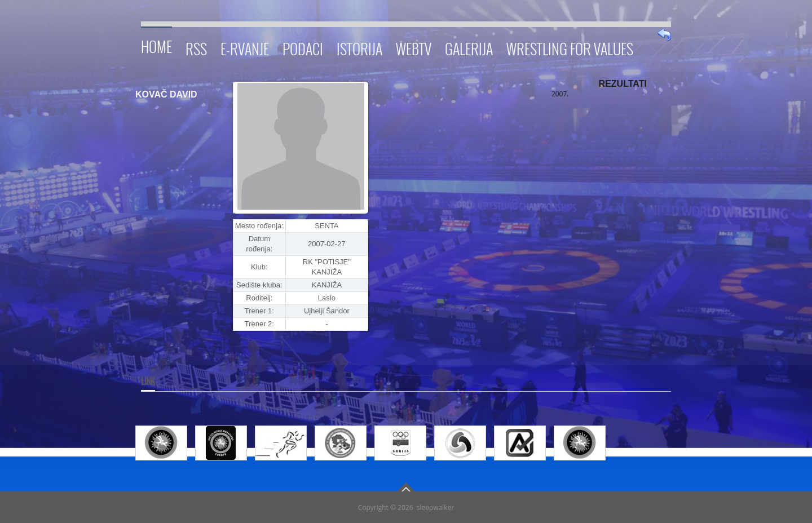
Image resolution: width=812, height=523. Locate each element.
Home (156, 45)
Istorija (359, 47)
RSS (196, 47)
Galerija (469, 47)
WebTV (414, 47)
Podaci (303, 47)
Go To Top (406, 487)
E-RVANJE (245, 47)
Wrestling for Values (570, 47)
